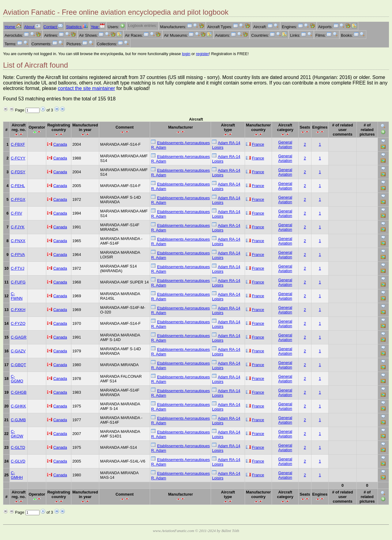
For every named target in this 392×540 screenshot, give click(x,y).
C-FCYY (18, 158)
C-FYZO (18, 323)
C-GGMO (17, 379)
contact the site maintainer (87, 88)
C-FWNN (17, 296)
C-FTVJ (17, 268)
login (186, 54)
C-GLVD (18, 461)
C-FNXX (18, 241)
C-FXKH (18, 310)
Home (13, 27)
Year (98, 27)
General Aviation (285, 144)
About (32, 27)
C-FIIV (16, 213)
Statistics (77, 27)
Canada (60, 144)
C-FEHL (18, 186)
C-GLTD (18, 447)
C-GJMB (18, 420)
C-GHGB (19, 392)
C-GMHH (17, 475)
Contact (53, 27)
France (258, 144)
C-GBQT (18, 365)
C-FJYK (18, 227)
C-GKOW (17, 434)
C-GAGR (19, 337)
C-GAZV (18, 351)
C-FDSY (18, 172)
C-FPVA (18, 255)
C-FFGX (18, 199)
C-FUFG (18, 282)
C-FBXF (18, 144)
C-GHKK (18, 406)
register (203, 54)
